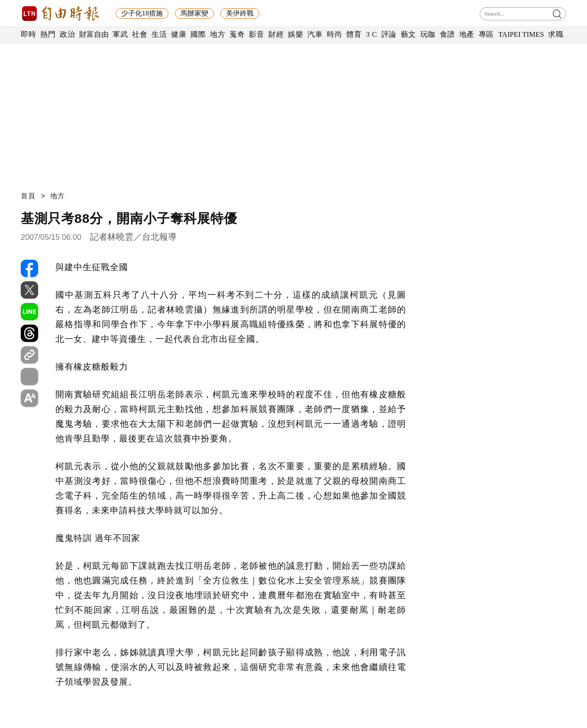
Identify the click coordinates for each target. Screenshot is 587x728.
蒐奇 (237, 34)
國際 (198, 34)
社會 (140, 34)
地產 (467, 34)
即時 (28, 34)
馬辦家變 (194, 13)
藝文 (408, 34)
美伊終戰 (240, 13)
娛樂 (295, 34)
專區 (486, 34)
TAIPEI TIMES (521, 34)
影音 (256, 34)
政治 (67, 34)
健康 (179, 34)
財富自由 (94, 34)
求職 (556, 34)
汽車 (315, 34)
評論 (389, 34)
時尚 (334, 34)
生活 (159, 34)
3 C (371, 34)
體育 (354, 34)
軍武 (120, 34)
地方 (218, 34)
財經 (276, 34)
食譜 (447, 34)
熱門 (48, 34)
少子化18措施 (142, 13)
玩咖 (428, 34)
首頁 (28, 196)
